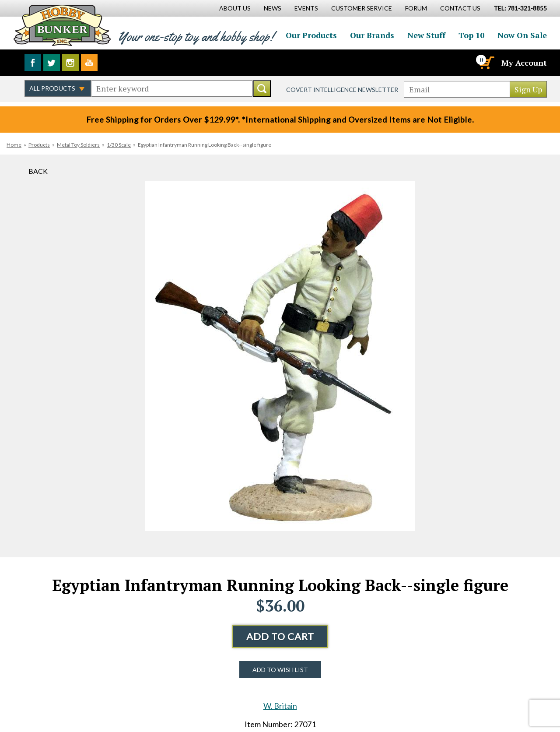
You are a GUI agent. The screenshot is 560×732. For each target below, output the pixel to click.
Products (39, 145)
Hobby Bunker (62, 25)
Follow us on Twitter (52, 63)
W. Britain (280, 706)
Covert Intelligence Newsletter (342, 90)
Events (306, 8)
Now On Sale (522, 35)
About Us (235, 8)
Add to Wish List (280, 670)
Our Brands (372, 35)
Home (14, 145)
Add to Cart (280, 636)
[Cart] (486, 63)
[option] (280, 356)
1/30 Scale (119, 145)
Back (38, 171)
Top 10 (471, 35)
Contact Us (460, 8)
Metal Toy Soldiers (78, 145)
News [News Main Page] (273, 8)
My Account (524, 63)
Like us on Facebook (33, 63)
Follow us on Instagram (70, 63)
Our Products (311, 35)
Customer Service (362, 8)
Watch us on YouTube (89, 63)
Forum (416, 8)
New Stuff (426, 35)
